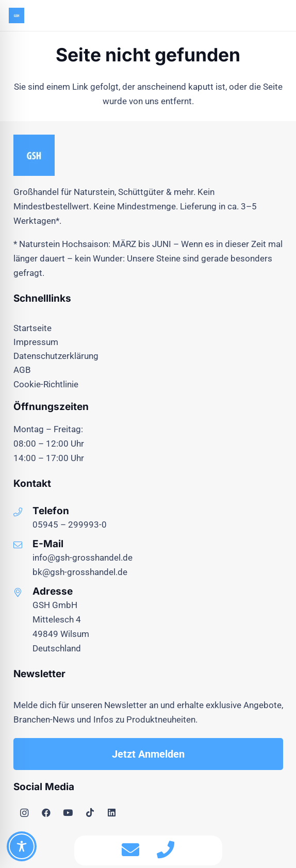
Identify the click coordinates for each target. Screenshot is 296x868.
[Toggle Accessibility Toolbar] (22, 846)
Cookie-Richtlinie (46, 384)
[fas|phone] (166, 850)
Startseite (32, 328)
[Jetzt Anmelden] (148, 754)
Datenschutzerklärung (56, 356)
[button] (281, 15)
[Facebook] (46, 813)
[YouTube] (68, 813)
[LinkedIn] (112, 813)
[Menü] (257, 15)
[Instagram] (24, 813)
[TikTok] (90, 813)
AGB (22, 370)
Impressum (36, 342)
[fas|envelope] (130, 850)
